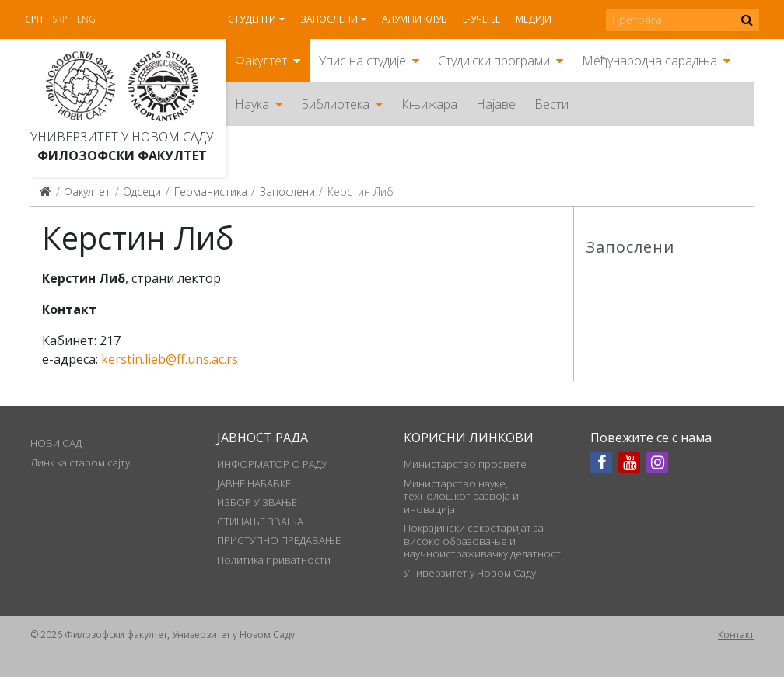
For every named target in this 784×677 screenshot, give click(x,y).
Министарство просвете (465, 464)
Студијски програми (494, 61)
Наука (252, 104)
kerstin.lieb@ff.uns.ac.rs (170, 359)
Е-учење (481, 19)
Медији (534, 19)
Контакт (736, 635)
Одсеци (142, 192)
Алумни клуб (415, 19)
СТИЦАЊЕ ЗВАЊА (260, 522)
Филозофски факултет (122, 155)
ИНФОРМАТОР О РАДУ (272, 464)
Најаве (496, 104)
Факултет (261, 61)
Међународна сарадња (649, 61)
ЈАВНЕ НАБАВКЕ (254, 483)
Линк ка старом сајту (80, 462)
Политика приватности (274, 560)
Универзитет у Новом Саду (122, 137)
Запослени (329, 19)
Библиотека (335, 104)
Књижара (429, 104)
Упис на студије (362, 61)
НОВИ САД (56, 443)
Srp (60, 19)
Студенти (252, 19)
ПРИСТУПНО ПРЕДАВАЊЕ (279, 540)
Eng (86, 19)
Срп (34, 19)
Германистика (211, 192)
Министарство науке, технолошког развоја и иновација (461, 496)
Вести (551, 104)
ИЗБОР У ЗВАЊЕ (257, 502)
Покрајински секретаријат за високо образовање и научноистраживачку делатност (482, 541)
